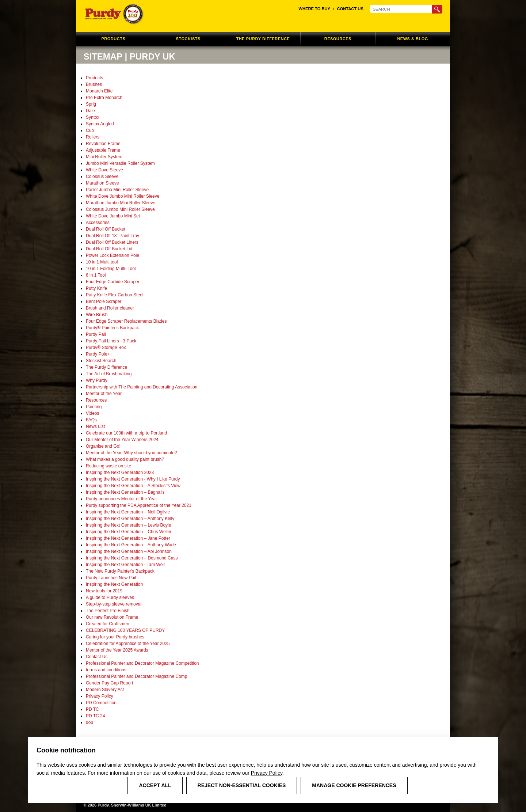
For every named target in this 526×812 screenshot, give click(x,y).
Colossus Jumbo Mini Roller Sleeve (120, 209)
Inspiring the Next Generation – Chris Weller (129, 532)
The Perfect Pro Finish (108, 611)
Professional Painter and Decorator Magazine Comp (136, 676)
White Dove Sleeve (104, 170)
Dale (90, 111)
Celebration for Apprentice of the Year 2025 (128, 644)
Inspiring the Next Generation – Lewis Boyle (128, 525)
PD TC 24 (95, 716)
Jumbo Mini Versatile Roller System (120, 163)
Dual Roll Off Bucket (106, 229)
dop (89, 722)
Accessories (98, 223)
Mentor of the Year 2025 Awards (117, 650)
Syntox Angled (100, 124)
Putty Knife (96, 288)
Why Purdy (97, 380)
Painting (94, 407)
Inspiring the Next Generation (114, 584)
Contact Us (350, 9)
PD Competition (101, 703)
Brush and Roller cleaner (110, 308)
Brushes (94, 84)
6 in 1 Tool (96, 275)
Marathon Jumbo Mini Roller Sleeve (121, 203)
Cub (90, 130)
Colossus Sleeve (102, 177)
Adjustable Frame (103, 150)
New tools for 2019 (104, 591)
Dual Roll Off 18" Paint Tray (113, 236)
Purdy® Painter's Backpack (112, 328)
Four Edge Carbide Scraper (113, 282)
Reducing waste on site (108, 466)
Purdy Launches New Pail (111, 578)
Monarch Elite (99, 91)
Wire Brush (97, 315)
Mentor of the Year (104, 394)
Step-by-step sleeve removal (114, 604)
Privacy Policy (267, 773)
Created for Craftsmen (108, 624)
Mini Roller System (104, 157)
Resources (96, 400)
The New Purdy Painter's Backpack (120, 571)
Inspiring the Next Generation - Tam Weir (125, 565)
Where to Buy (314, 9)
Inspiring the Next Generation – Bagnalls (125, 492)
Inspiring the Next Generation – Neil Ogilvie (128, 512)
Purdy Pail (96, 334)
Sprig (91, 104)
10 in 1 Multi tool (102, 262)
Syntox (93, 117)
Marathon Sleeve (102, 183)
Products (94, 78)
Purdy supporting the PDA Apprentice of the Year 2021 (139, 505)
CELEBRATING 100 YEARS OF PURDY (125, 630)
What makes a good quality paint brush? (125, 459)
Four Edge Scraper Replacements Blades (126, 321)
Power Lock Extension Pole (113, 255)
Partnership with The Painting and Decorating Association (142, 387)
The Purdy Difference (106, 367)
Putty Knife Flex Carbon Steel (115, 295)
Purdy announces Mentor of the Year (121, 499)
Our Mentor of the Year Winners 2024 (122, 440)
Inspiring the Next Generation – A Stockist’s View (133, 486)
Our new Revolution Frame (112, 617)
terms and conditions (106, 670)
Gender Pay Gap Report (109, 683)
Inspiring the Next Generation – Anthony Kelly (130, 519)
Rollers (93, 137)
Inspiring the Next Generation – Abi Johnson (129, 551)
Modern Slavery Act (105, 690)
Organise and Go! (103, 446)
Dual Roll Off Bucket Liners (112, 242)
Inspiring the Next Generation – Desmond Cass (132, 558)
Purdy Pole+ (98, 354)
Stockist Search (101, 361)
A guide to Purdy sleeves (110, 597)
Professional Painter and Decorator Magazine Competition (142, 663)
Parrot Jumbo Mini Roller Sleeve (117, 190)
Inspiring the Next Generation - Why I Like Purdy (133, 479)
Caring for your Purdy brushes (115, 637)
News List (95, 426)
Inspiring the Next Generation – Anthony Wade (131, 545)
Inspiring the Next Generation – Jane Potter (128, 538)
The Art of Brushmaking (109, 374)
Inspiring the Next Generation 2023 (120, 473)
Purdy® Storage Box (106, 348)
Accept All (155, 785)
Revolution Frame (103, 144)
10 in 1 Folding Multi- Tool (111, 269)
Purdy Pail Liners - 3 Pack (111, 341)
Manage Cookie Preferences (354, 785)
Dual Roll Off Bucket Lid (109, 249)
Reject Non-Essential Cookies (242, 785)
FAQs (91, 420)
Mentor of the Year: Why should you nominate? (131, 453)
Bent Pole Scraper (104, 301)
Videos (92, 413)
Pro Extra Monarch (104, 98)
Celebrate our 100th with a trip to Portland (126, 433)
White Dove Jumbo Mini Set (113, 216)
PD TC (92, 709)
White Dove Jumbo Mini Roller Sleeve (123, 196)
